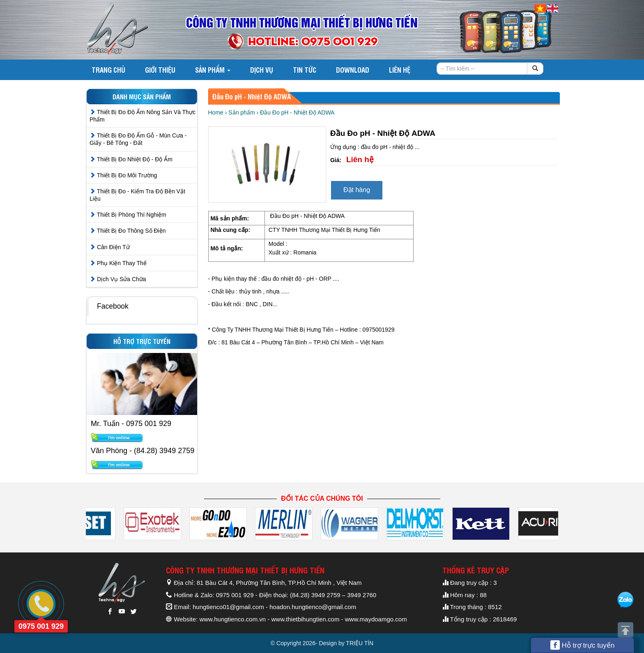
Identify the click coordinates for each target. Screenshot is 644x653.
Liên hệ (400, 70)
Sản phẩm (213, 70)
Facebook (113, 306)
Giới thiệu (160, 70)
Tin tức (305, 70)
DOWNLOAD (353, 70)
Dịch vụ (262, 70)
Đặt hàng (357, 190)
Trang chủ (108, 70)
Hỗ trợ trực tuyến (583, 645)
